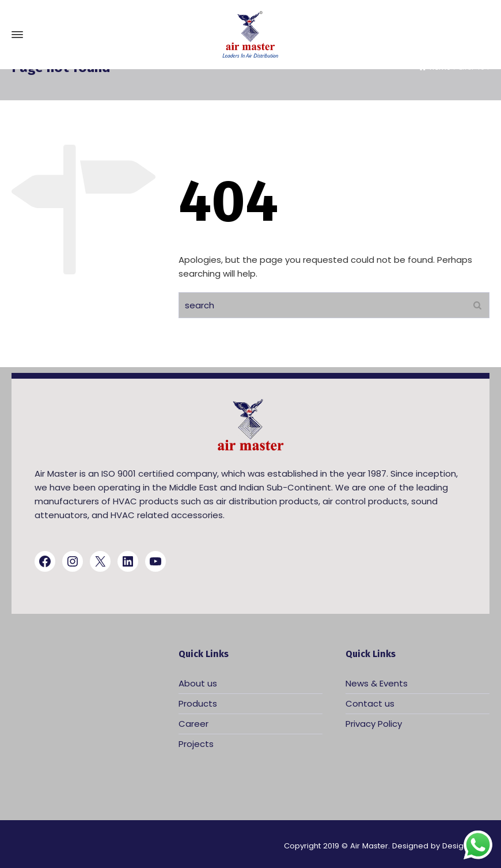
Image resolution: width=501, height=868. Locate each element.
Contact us (370, 703)
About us (198, 683)
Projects (196, 744)
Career (193, 724)
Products (198, 703)
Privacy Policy (374, 724)
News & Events (377, 683)
